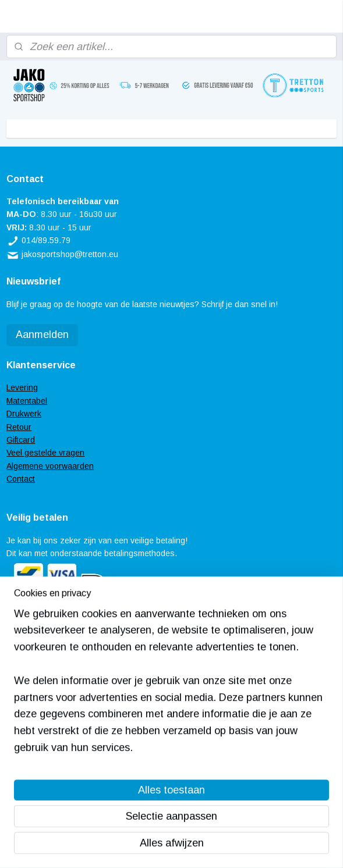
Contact (21, 479)
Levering (22, 387)
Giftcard (21, 440)
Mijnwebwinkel (289, 846)
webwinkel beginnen (195, 846)
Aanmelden (42, 335)
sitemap (133, 846)
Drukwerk (24, 414)
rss (155, 846)
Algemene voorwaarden (50, 466)
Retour (19, 427)
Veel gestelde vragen (45, 453)
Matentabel (27, 401)
